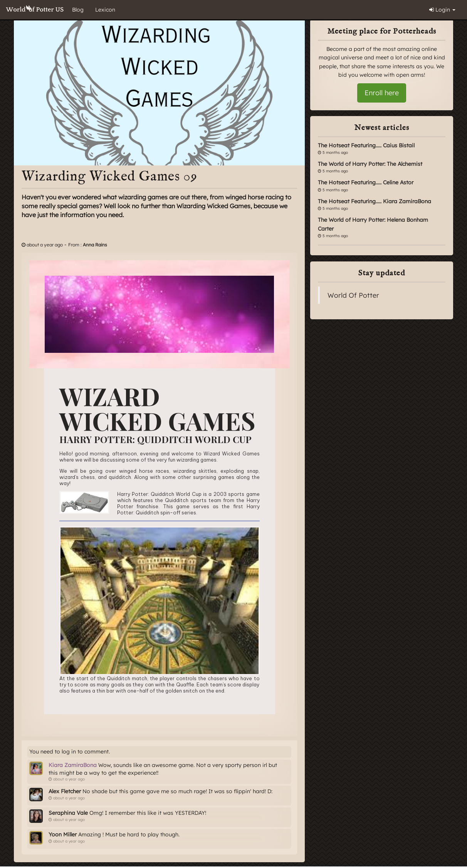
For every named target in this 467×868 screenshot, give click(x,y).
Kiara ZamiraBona (73, 765)
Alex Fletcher (65, 791)
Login (442, 10)
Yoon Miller (63, 834)
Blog (78, 10)
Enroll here (382, 93)
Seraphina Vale (68, 813)
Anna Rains (95, 245)
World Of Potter (353, 295)
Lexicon (105, 10)
